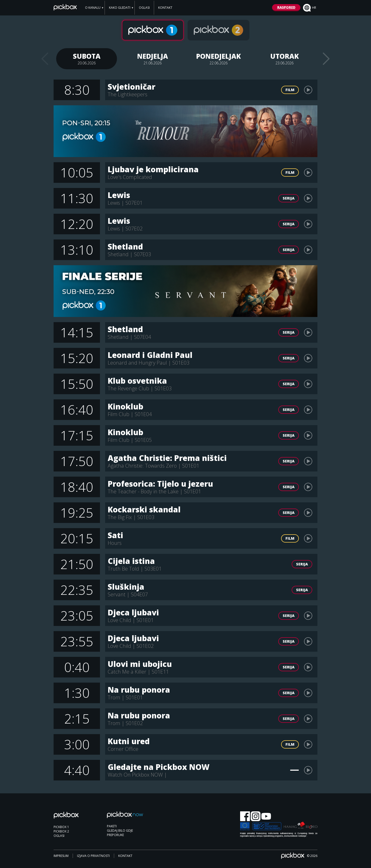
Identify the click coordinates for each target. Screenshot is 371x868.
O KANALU (93, 8)
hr (310, 8)
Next (326, 59)
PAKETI (112, 826)
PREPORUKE (115, 835)
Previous (45, 59)
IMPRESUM (61, 856)
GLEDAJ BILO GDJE (120, 831)
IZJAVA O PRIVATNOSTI (93, 856)
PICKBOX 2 (61, 831)
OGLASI (144, 8)
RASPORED (286, 7)
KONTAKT (165, 8)
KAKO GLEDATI (120, 8)
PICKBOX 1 (61, 827)
